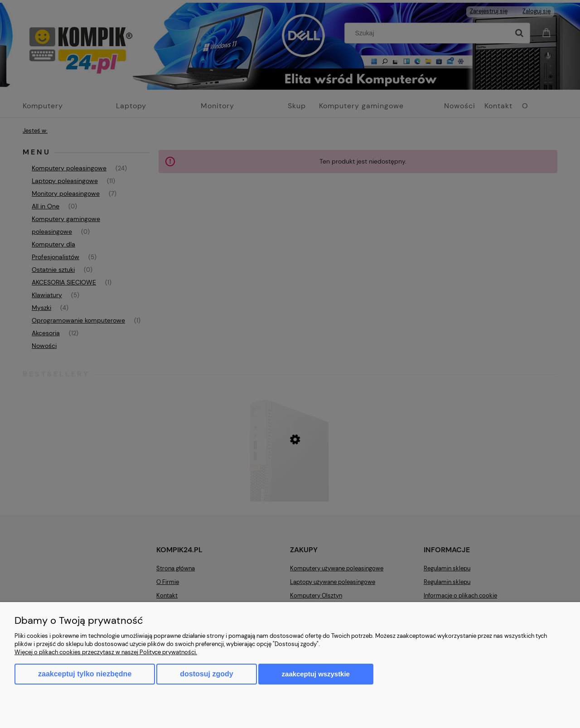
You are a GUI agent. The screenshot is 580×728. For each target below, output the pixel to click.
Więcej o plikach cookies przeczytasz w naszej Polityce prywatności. (106, 652)
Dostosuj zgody (206, 674)
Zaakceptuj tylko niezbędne (85, 674)
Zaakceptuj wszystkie (316, 674)
